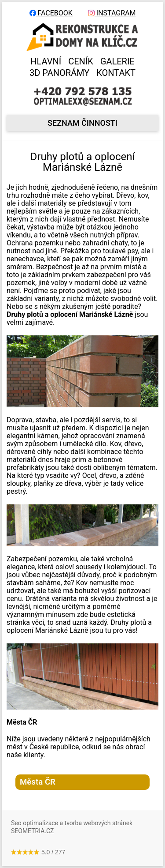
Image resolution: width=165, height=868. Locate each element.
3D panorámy (59, 73)
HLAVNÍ (46, 61)
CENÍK (81, 61)
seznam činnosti (82, 123)
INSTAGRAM (112, 13)
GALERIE (117, 61)
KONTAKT (116, 73)
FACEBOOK (51, 13)
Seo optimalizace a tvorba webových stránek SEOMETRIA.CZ (72, 827)
